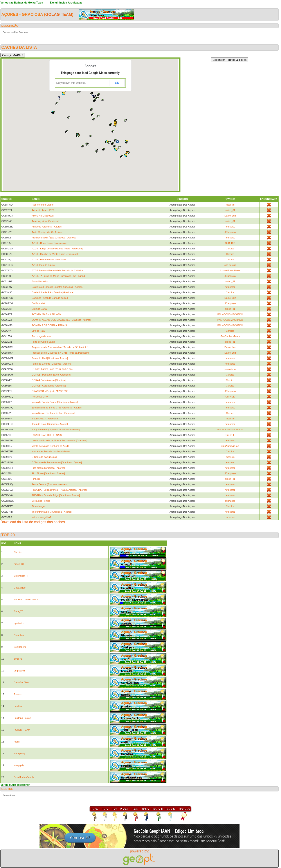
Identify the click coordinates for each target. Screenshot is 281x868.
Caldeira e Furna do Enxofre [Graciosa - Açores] (57, 287)
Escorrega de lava (41, 336)
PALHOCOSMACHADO (230, 314)
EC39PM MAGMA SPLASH (46, 314)
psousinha (230, 369)
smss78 (18, 659)
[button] (117, 141)
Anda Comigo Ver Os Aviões (47, 232)
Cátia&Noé (20, 588)
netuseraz (230, 227)
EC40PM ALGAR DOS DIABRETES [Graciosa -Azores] (61, 320)
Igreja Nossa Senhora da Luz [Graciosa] (53, 413)
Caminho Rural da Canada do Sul (50, 298)
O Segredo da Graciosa (44, 457)
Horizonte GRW (40, 397)
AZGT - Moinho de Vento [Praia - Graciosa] (55, 254)
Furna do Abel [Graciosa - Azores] (50, 358)
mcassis (230, 205)
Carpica (230, 249)
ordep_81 (230, 210)
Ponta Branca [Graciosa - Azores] (50, 484)
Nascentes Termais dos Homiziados (51, 451)
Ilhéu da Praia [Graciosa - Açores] (50, 424)
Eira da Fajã (38, 331)
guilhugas (230, 501)
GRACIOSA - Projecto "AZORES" (50, 391)
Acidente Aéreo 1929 (43, 210)
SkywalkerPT (21, 576)
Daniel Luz (230, 216)
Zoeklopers (20, 647)
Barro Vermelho (40, 281)
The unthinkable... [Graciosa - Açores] (52, 512)
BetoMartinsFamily (24, 777)
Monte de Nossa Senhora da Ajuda (50, 446)
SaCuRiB (230, 243)
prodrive (18, 706)
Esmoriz (18, 694)
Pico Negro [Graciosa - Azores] (48, 468)
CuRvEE (230, 397)
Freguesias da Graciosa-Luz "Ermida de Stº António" (60, 347)
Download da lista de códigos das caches (33, 522)
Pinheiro (36, 479)
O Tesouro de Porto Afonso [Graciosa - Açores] (57, 462)
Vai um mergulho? (41, 517)
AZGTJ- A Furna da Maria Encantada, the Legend (58, 276)
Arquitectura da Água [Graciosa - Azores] (54, 238)
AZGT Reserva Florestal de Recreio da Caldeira (57, 270)
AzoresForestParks (230, 270)
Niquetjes (19, 635)
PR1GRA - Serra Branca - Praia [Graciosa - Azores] (59, 490)
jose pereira (230, 265)
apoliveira (19, 623)
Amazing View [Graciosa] (45, 221)
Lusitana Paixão (22, 718)
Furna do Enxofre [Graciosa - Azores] (52, 364)
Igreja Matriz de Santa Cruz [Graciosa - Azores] (57, 408)
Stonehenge (38, 506)
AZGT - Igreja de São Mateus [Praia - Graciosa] (57, 249)
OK (117, 83)
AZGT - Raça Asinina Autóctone (49, 260)
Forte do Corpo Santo (43, 342)
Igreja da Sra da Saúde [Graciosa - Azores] (55, 402)
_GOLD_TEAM (22, 730)
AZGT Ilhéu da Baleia (43, 265)
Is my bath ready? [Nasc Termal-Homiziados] (56, 430)
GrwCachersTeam (230, 336)
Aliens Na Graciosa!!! (43, 216)
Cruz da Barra (39, 309)
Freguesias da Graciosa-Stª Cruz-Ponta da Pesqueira (60, 353)
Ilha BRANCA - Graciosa (45, 419)
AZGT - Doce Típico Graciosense (49, 243)
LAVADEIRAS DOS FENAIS (47, 435)
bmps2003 (19, 671)
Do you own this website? (71, 83)
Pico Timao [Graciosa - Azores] (48, 473)
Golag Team (59, 14)
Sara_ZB (19, 611)
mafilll (17, 742)
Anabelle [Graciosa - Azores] (47, 227)
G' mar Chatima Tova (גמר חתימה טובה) (52, 369)
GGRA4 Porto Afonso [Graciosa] (49, 380)
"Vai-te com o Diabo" (43, 205)
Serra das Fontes (41, 501)
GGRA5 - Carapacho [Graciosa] (49, 386)
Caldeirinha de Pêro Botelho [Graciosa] (53, 292)
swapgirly (19, 765)
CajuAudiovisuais (230, 446)
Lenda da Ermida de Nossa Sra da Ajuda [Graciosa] (59, 440)
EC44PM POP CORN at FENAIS (49, 325)
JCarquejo (230, 232)
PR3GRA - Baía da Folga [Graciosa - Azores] (56, 495)
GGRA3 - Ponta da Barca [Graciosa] (51, 375)
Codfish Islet (38, 303)
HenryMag (19, 753)
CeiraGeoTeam (22, 682)
